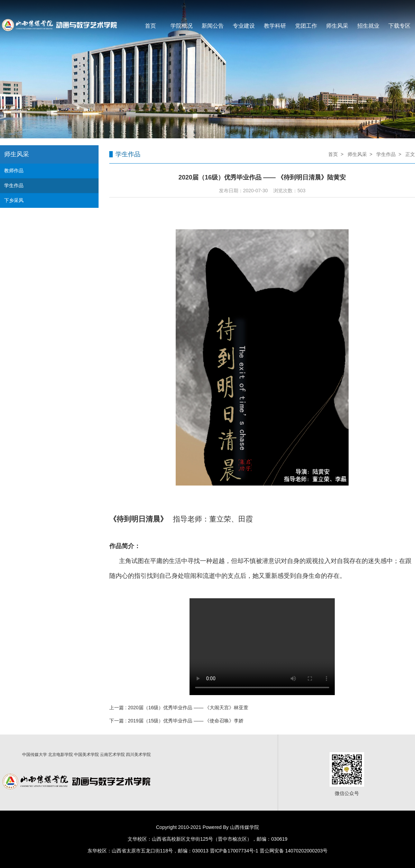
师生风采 (337, 26)
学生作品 (14, 185)
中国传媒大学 (35, 755)
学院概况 (182, 26)
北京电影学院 (61, 755)
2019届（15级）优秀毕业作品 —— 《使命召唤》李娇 (186, 721)
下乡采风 (14, 200)
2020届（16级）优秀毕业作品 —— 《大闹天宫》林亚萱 (188, 708)
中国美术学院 (86, 755)
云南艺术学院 (112, 755)
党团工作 (306, 26)
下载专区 (399, 26)
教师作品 (14, 170)
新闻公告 (213, 26)
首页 (150, 26)
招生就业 (368, 26)
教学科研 (275, 26)
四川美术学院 (138, 755)
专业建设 (244, 26)
